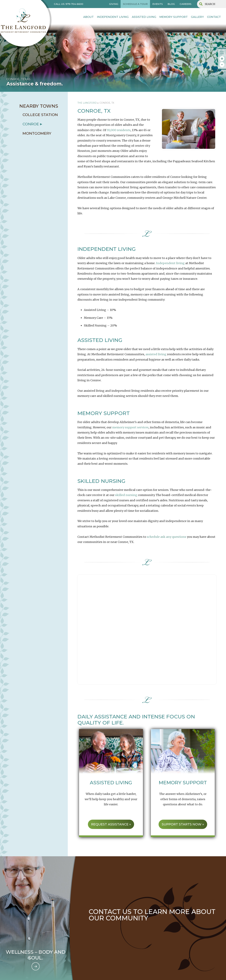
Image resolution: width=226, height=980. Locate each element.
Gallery (197, 17)
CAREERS (186, 4)
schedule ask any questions (167, 537)
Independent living (170, 263)
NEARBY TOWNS (39, 106)
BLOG (171, 4)
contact (214, 17)
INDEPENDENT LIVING (113, 17)
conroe (31, 124)
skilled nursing (126, 495)
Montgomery (37, 133)
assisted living (156, 354)
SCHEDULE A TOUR (135, 4)
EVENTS (158, 4)
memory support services (130, 427)
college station (40, 115)
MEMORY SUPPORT (174, 17)
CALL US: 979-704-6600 (69, 4)
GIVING (114, 4)
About (88, 17)
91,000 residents (119, 130)
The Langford (87, 103)
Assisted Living (144, 17)
